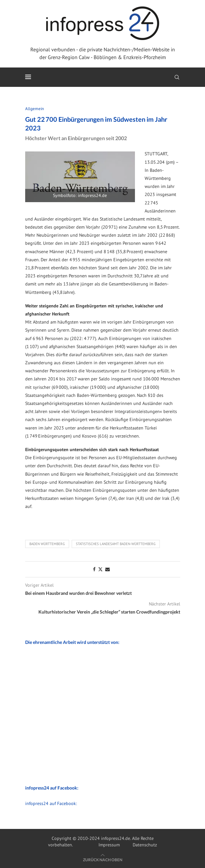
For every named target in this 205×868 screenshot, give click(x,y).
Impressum (109, 845)
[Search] (177, 77)
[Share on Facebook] (94, 569)
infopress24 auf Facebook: (51, 803)
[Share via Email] (108, 569)
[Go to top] (103, 860)
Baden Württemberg (47, 544)
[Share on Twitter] (100, 569)
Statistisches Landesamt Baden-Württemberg (116, 544)
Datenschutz (145, 845)
